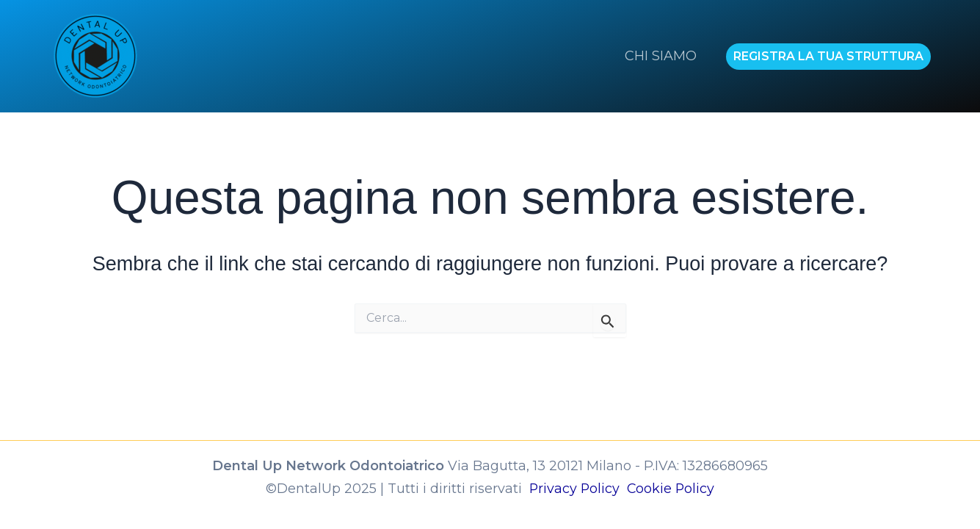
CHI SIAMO (662, 56)
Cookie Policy (671, 488)
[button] (828, 57)
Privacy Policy (577, 488)
